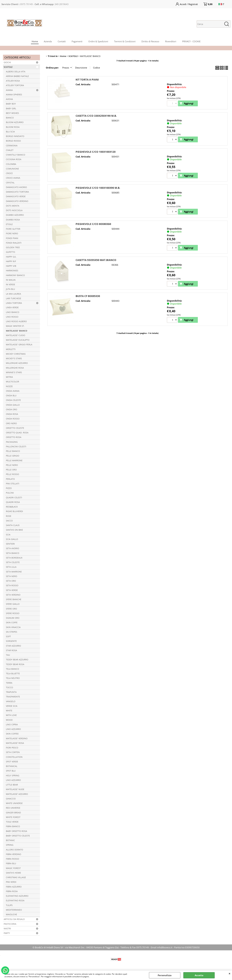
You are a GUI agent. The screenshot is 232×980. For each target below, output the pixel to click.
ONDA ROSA (12, 414)
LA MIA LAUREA (13, 294)
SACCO (9, 521)
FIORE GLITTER (13, 229)
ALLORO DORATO (14, 850)
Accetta (199, 975)
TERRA (9, 683)
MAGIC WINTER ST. (15, 326)
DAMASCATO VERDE (16, 196)
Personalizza (165, 975)
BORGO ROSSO (13, 141)
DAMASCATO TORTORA (17, 192)
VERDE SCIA (12, 706)
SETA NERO (12, 576)
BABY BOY (11, 104)
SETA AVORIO (13, 548)
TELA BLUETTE (13, 674)
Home (35, 41)
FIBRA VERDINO (14, 854)
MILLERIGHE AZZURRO (17, 363)
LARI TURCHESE (14, 298)
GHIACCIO (11, 799)
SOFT (8, 636)
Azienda (48, 41)
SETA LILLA (11, 567)
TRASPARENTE (13, 697)
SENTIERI (10, 544)
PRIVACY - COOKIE (191, 41)
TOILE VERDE (12, 822)
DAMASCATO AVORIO (16, 187)
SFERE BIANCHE (14, 599)
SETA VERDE (12, 590)
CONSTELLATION (14, 757)
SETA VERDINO (13, 595)
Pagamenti (77, 41)
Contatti (62, 41)
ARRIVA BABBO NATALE (17, 76)
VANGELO (11, 701)
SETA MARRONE (14, 572)
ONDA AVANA (13, 391)
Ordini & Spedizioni (98, 41)
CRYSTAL (10, 183)
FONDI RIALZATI (14, 243)
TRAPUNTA (11, 692)
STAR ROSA (11, 650)
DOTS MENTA (13, 206)
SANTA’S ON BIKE (14, 530)
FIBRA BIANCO (13, 826)
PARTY (7, 933)
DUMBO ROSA (13, 220)
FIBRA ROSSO (13, 859)
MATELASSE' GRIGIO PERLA (19, 345)
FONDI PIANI (12, 238)
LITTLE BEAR (12, 785)
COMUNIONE (12, 169)
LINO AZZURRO (13, 729)
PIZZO (9, 488)
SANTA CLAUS (13, 525)
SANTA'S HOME (13, 873)
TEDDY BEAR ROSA (15, 664)
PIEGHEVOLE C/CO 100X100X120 (96, 152)
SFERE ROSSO (13, 613)
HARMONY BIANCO (15, 275)
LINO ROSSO (12, 317)
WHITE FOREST (13, 817)
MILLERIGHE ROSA (15, 368)
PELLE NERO (12, 465)
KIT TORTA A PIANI (87, 80)
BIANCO (10, 118)
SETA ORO (11, 581)
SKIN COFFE (12, 623)
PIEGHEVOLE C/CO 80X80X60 (93, 224)
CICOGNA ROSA (14, 159)
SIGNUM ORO (13, 618)
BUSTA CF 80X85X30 (88, 296)
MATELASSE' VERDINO (17, 738)
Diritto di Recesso (150, 41)
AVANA (9, 90)
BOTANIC (10, 840)
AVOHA (9, 99)
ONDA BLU (11, 396)
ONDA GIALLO (13, 405)
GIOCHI (7, 62)
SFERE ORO (11, 609)
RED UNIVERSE (13, 808)
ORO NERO (11, 423)
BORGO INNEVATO (15, 136)
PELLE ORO (11, 470)
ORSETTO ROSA (14, 437)
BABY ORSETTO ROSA (16, 831)
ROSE (9, 516)
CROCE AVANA (13, 178)
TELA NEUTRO (13, 678)
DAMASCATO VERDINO (17, 201)
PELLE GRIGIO (13, 456)
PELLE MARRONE (14, 460)
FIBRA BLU (11, 863)
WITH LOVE (11, 715)
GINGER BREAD (13, 813)
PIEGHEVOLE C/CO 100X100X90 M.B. (98, 188)
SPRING (10, 845)
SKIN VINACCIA (13, 627)
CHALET (10, 150)
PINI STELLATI (13, 484)
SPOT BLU (11, 771)
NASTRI (7, 929)
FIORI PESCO (12, 748)
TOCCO (9, 687)
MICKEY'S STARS (14, 358)
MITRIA (9, 377)
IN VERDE (11, 285)
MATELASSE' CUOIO (16, 335)
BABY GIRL (11, 109)
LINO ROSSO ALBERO (16, 321)
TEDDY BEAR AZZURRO (17, 660)
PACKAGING (12, 442)
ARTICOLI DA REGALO (14, 919)
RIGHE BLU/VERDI (14, 511)
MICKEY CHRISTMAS (16, 354)
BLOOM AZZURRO (15, 122)
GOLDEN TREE (13, 247)
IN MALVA (11, 280)
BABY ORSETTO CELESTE (18, 836)
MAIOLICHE (11, 914)
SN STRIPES (12, 632)
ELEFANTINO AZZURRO (17, 896)
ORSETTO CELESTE (15, 428)
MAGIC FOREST (13, 868)
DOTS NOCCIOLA (14, 210)
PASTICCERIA (10, 924)
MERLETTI (11, 349)
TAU (8, 655)
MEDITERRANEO (14, 910)
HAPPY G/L (11, 257)
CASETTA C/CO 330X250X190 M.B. (96, 116)
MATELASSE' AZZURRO (17, 794)
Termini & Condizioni (125, 41)
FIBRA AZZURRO (14, 887)
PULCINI (10, 493)
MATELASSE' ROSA (15, 743)
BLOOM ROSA (13, 127)
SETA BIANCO (13, 553)
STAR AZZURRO (13, 646)
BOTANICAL (12, 766)
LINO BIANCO (13, 312)
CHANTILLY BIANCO (16, 155)
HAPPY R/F (11, 261)
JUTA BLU (10, 289)
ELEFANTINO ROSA (15, 901)
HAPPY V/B (11, 266)
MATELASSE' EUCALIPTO (18, 340)
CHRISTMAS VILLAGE (16, 877)
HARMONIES (12, 271)
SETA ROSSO (12, 585)
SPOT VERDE (12, 762)
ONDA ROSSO (13, 419)
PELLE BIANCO (13, 451)
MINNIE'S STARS (14, 372)
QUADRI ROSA (13, 502)
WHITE (9, 711)
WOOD (9, 720)
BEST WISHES (12, 113)
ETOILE (9, 224)
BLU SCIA (10, 132)
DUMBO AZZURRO (15, 215)
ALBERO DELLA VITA (16, 72)
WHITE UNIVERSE (14, 803)
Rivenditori (171, 41)
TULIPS (9, 905)
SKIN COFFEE (12, 734)
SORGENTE (11, 641)
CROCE (9, 173)
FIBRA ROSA (12, 891)
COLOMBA (11, 164)
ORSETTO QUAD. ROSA (17, 433)
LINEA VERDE (12, 307)
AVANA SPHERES (14, 95)
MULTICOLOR (13, 382)
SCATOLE (8, 67)
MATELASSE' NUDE (15, 789)
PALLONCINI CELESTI (16, 447)
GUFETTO (11, 252)
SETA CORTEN (13, 752)
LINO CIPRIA (12, 725)
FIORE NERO (12, 234)
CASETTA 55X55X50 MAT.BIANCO (96, 260)
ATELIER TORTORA (15, 85)
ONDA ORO (12, 409)
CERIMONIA (12, 146)
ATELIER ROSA (13, 81)
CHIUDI (230, 973)
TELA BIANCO (13, 669)
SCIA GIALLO (12, 539)
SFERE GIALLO (13, 604)
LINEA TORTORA (14, 303)
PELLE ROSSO (13, 474)
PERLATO (10, 479)
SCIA (8, 535)
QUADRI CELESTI (14, 498)
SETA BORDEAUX (14, 558)
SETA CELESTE (13, 562)
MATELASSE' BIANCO (17, 331)
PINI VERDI (11, 882)
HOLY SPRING (13, 776)
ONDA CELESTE (13, 400)
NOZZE (9, 386)
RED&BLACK (12, 507)
